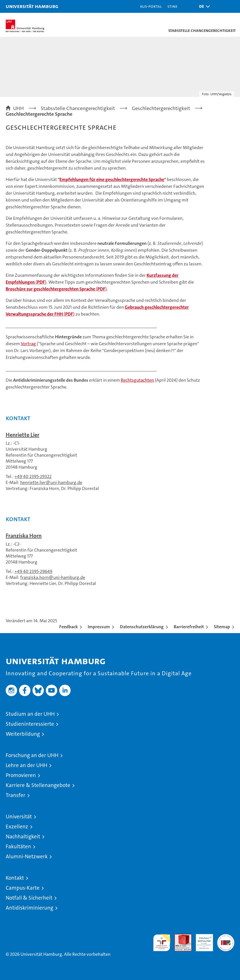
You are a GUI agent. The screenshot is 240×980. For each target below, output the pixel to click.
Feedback (68, 627)
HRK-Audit (201, 940)
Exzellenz (17, 827)
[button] (203, 6)
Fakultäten (18, 846)
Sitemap (222, 627)
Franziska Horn (24, 536)
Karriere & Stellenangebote (38, 785)
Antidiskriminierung (29, 908)
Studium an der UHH (30, 714)
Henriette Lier (22, 435)
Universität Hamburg (32, 6)
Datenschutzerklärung (142, 627)
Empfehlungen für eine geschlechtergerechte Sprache (112, 179)
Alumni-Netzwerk (27, 856)
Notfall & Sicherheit (29, 898)
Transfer (16, 795)
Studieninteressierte (30, 724)
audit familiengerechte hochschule (162, 943)
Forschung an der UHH (32, 755)
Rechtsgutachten (137, 380)
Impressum (99, 627)
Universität (19, 817)
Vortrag (29, 344)
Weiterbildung (23, 734)
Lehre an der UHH (26, 765)
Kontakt (15, 878)
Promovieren (21, 775)
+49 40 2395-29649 (33, 571)
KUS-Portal (151, 6)
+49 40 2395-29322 (33, 476)
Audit (180, 937)
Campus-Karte (23, 888)
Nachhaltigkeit (23, 836)
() (56, 289)
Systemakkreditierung (226, 937)
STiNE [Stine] (172, 6)
